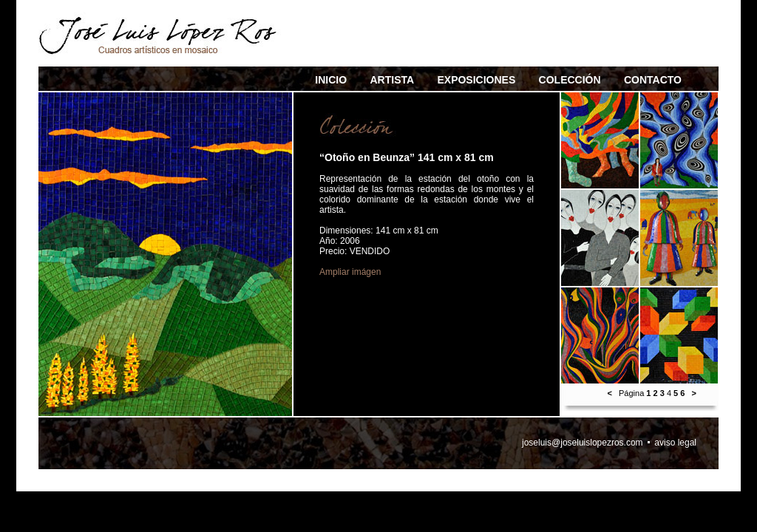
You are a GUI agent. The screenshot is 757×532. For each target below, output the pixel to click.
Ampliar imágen (350, 272)
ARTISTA (392, 80)
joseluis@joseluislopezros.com (583, 443)
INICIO (331, 80)
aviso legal (675, 443)
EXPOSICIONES (476, 80)
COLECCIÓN (570, 80)
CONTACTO (653, 80)
